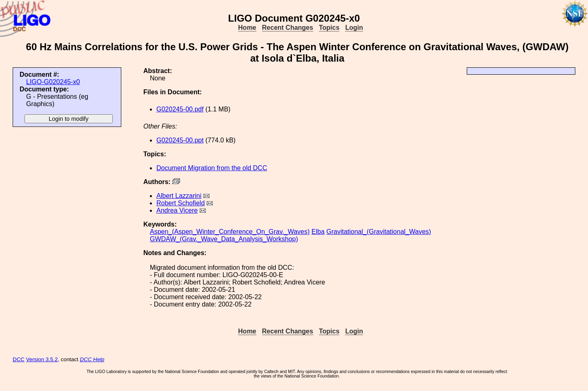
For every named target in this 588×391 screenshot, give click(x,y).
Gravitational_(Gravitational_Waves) (379, 232)
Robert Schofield (180, 203)
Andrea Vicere (177, 210)
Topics (329, 28)
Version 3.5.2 (42, 359)
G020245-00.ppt (180, 140)
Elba (318, 232)
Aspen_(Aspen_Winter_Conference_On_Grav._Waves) (230, 232)
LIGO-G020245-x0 (53, 82)
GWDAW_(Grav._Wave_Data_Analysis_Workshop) (224, 239)
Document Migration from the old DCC (212, 168)
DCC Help (92, 359)
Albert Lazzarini (179, 196)
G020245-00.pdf (180, 109)
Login (354, 28)
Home (247, 28)
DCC (19, 359)
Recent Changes (288, 28)
